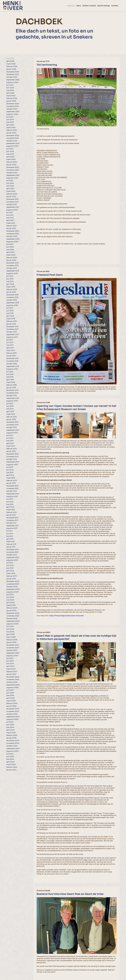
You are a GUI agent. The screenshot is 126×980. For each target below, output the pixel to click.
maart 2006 (11, 701)
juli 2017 (10, 340)
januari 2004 (11, 770)
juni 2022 (10, 183)
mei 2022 (10, 186)
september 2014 (13, 430)
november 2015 (12, 393)
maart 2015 (11, 414)
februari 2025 (12, 98)
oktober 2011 (11, 523)
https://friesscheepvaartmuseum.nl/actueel (66, 616)
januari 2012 (11, 515)
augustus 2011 (12, 528)
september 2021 (13, 207)
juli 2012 (10, 499)
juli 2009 (10, 595)
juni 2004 (10, 757)
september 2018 (13, 303)
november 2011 (12, 520)
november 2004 (13, 743)
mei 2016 (10, 377)
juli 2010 (10, 563)
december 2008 (13, 613)
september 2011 (12, 526)
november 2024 (13, 106)
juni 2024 (10, 120)
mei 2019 (10, 281)
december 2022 (13, 167)
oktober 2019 (12, 268)
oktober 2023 (12, 141)
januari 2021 (11, 228)
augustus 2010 (12, 560)
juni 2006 (10, 693)
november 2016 (12, 361)
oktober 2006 (12, 682)
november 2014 (12, 425)
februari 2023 (12, 162)
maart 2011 (10, 542)
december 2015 (12, 390)
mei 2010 (10, 568)
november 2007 (13, 648)
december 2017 (12, 327)
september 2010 (13, 557)
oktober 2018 (12, 300)
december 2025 (13, 72)
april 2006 (10, 698)
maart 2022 (11, 191)
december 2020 (13, 231)
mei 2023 (10, 154)
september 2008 (13, 621)
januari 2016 (11, 388)
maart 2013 (11, 478)
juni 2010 (10, 565)
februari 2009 (12, 608)
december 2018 (12, 295)
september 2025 (13, 80)
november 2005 (13, 711)
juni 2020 (10, 247)
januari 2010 (11, 579)
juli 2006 (10, 690)
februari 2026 (12, 66)
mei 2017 (10, 345)
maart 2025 (11, 96)
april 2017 (10, 348)
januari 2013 (11, 483)
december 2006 (13, 677)
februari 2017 (11, 353)
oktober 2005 (12, 714)
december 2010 (13, 550)
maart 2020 (11, 255)
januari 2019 (11, 292)
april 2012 (10, 507)
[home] (13, 6)
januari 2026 (11, 69)
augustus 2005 (12, 719)
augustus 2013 (12, 465)
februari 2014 (12, 449)
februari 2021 (11, 226)
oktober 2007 (12, 650)
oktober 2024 (12, 109)
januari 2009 (11, 611)
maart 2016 (11, 382)
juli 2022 (10, 181)
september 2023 (13, 143)
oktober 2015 (12, 396)
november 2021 (12, 202)
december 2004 (13, 741)
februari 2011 (11, 544)
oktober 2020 (12, 236)
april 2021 (10, 220)
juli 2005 (10, 722)
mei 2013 (10, 473)
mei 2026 (10, 59)
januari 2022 (11, 197)
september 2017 (13, 335)
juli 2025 (10, 85)
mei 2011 (10, 536)
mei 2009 (10, 600)
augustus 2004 (12, 751)
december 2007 (13, 645)
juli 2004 (10, 754)
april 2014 (10, 443)
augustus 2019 (12, 274)
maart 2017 (11, 350)
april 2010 (10, 571)
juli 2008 (10, 626)
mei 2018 (10, 313)
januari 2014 (11, 451)
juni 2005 (10, 725)
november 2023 (13, 138)
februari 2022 (12, 194)
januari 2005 (11, 738)
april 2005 (10, 730)
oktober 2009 (12, 587)
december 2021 (12, 199)
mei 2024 (10, 122)
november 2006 (13, 680)
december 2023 (13, 135)
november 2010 (12, 552)
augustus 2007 (12, 656)
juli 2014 (10, 435)
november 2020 (13, 234)
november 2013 (12, 457)
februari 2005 (12, 735)
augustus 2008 (12, 624)
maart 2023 (11, 159)
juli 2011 (9, 531)
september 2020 (13, 239)
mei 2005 (10, 727)
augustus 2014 (12, 433)
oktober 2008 (12, 619)
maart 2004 (11, 764)
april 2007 (10, 666)
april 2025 (10, 93)
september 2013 (13, 462)
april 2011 (10, 539)
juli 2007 (10, 658)
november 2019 (12, 266)
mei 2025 (10, 90)
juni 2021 (10, 215)
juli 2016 (10, 372)
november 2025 (13, 74)
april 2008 (10, 634)
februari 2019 (12, 289)
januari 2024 (11, 133)
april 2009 (10, 603)
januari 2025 (11, 101)
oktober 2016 (12, 364)
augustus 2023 (12, 146)
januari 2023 (11, 165)
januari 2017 (11, 356)
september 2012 (13, 494)
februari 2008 (12, 640)
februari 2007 (12, 672)
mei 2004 (10, 759)
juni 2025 (10, 88)
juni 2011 (10, 534)
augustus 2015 (12, 401)
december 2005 (13, 709)
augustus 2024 (12, 114)
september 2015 (13, 398)
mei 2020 (10, 250)
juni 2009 (10, 597)
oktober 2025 (12, 77)
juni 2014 (10, 438)
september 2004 (13, 749)
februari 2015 (11, 417)
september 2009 (13, 589)
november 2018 (12, 297)
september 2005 (13, 717)
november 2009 (13, 584)
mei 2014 (10, 441)
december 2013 (12, 454)
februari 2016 (11, 385)
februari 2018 (11, 321)
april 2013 (10, 475)
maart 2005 (11, 733)
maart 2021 (11, 223)
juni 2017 (10, 343)
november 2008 (13, 616)
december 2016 (12, 358)
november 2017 (12, 329)
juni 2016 (10, 374)
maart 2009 (11, 605)
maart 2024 (11, 128)
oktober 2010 (12, 555)
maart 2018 (11, 319)
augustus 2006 (12, 688)
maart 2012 (11, 510)
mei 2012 (10, 504)
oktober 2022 (12, 173)
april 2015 (10, 412)
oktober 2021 (12, 205)
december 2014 (12, 422)
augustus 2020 (12, 242)
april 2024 (10, 125)
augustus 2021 (12, 210)
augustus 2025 (12, 82)
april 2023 (10, 157)
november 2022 (13, 170)
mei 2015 (10, 409)
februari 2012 (11, 512)
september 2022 (13, 175)
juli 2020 (10, 244)
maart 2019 (11, 287)
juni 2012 (10, 502)
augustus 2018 (12, 305)
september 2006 (13, 685)
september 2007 (13, 653)
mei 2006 (10, 695)
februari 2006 (12, 703)
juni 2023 (10, 151)
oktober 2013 (12, 459)
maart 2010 (11, 573)
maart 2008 (11, 637)
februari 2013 (11, 481)
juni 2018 (10, 311)
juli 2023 (10, 149)
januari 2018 (11, 324)
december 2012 (12, 486)
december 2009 (13, 581)
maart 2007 (11, 669)
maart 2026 (11, 64)
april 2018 (10, 316)
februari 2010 (12, 576)
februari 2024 (12, 130)
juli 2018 (10, 308)
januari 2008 (11, 642)
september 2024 (13, 112)
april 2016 (10, 380)
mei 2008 (10, 632)
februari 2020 (12, 258)
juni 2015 (10, 406)
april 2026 (10, 61)
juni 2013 (10, 470)
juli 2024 (10, 117)
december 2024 (13, 104)
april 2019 (10, 284)
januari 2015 (11, 419)
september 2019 (13, 271)
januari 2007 (11, 674)
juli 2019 (10, 276)
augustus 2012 (12, 496)
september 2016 (13, 366)
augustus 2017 (12, 337)
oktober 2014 (12, 427)
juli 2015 (10, 404)
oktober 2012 (12, 491)
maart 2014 (11, 446)
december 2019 (12, 263)
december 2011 (12, 518)
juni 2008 (10, 629)
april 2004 (10, 762)
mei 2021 (10, 218)
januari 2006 (11, 706)
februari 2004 (12, 767)
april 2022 (10, 189)
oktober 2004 (12, 746)
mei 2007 (10, 664)
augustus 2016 (12, 369)
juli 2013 (10, 467)
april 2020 (10, 252)
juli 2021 (10, 212)
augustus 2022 (12, 178)
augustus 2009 (12, 592)
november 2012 (12, 488)
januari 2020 (11, 260)
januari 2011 (11, 547)
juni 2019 (10, 279)
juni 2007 (10, 661)
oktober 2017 (12, 332)
